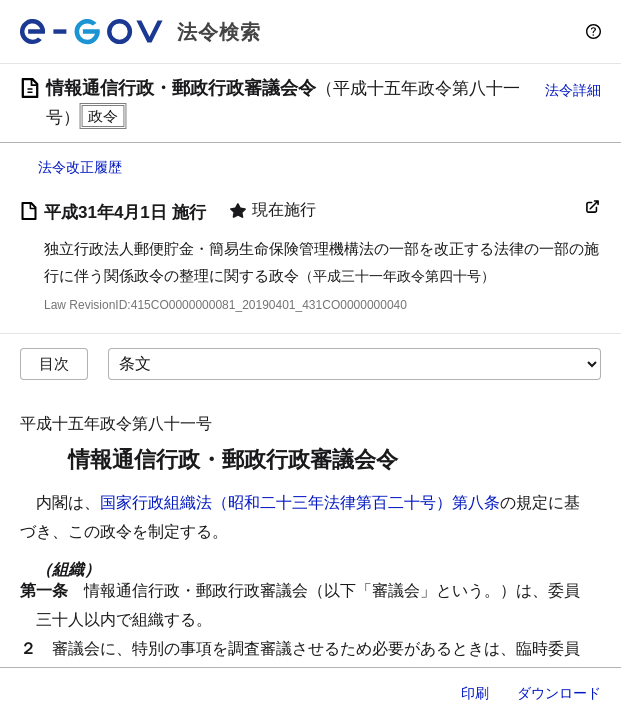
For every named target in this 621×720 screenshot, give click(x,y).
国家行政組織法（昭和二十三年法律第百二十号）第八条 (300, 502)
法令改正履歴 (80, 167)
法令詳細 (573, 90)
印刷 (475, 693)
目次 (54, 363)
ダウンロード (559, 693)
